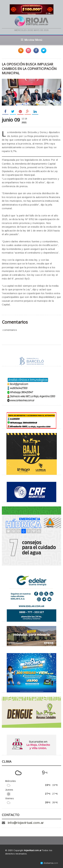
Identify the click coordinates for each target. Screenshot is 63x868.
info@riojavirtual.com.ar (26, 823)
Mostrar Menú (32, 40)
